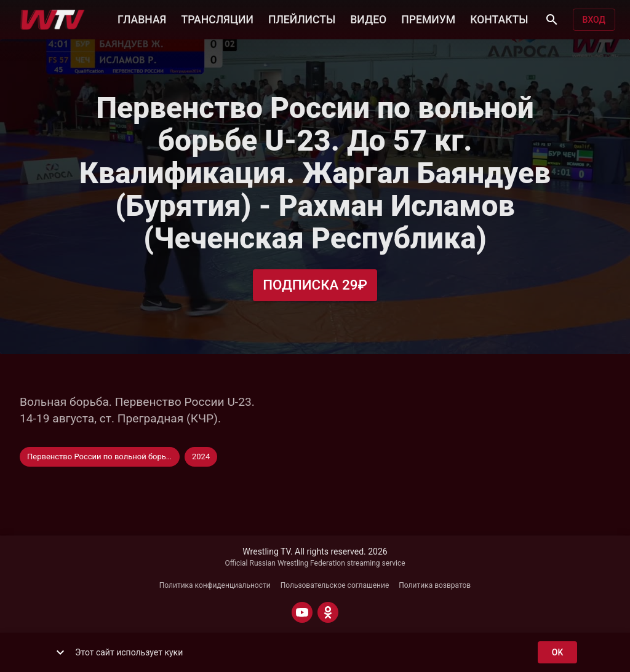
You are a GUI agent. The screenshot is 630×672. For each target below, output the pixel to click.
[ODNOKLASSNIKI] (328, 612)
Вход (594, 20)
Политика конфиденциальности (215, 585)
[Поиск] (552, 20)
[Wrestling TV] (53, 20)
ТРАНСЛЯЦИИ (217, 18)
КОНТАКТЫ (499, 18)
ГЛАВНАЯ (142, 18)
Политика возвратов (435, 585)
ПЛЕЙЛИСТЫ (302, 18)
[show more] (60, 652)
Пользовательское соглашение (335, 585)
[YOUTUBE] (302, 612)
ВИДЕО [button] (368, 18)
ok (557, 653)
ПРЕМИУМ (428, 18)
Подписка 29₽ (315, 285)
